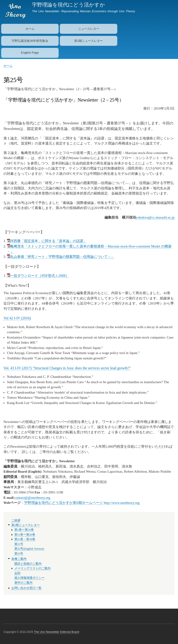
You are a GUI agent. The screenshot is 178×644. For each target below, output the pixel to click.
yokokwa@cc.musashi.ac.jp (155, 217)
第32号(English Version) (29, 549)
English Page (30, 53)
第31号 (19, 544)
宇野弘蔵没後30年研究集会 (30, 41)
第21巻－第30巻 (25, 539)
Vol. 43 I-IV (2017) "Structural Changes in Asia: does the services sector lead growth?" (67, 368)
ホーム (30, 29)
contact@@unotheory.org (32, 498)
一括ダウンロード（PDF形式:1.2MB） (38, 276)
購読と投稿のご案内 (28, 564)
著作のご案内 (23, 583)
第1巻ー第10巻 (24, 530)
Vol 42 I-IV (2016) (17, 318)
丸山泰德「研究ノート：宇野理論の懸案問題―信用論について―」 (61, 257)
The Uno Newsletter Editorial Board (57, 632)
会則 (17, 573)
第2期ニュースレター (26, 525)
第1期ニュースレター (89, 41)
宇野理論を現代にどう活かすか (68, 5)
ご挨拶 (16, 521)
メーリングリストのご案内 (32, 568)
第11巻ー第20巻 (25, 535)
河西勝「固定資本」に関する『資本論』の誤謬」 (47, 241)
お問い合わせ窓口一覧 (26, 588)
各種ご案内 (19, 559)
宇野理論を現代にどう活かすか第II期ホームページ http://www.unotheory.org (82, 503)
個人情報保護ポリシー (29, 578)
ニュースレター (89, 29)
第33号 (19, 554)
